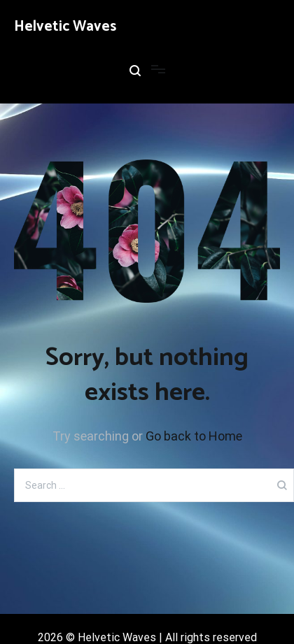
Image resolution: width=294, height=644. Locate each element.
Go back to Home (194, 436)
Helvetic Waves (65, 27)
